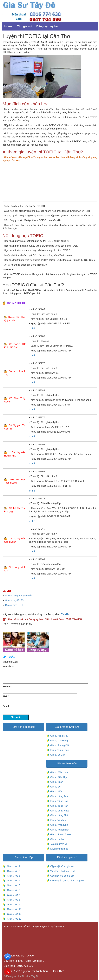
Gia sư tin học (57, 839)
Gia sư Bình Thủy (59, 750)
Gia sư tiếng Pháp (59, 815)
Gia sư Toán (56, 782)
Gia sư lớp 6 (13, 890)
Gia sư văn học (58, 820)
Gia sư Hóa (56, 791)
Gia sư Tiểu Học (58, 777)
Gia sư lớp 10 (14, 909)
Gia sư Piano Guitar (60, 834)
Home (8, 26)
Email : (6, 706)
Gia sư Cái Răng (58, 741)
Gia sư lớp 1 (13, 866)
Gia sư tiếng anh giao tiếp (19, 596)
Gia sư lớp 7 (13, 895)
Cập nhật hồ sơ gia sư (62, 866)
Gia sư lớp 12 (14, 919)
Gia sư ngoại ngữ (59, 830)
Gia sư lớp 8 (13, 900)
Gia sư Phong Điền (60, 745)
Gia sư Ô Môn (57, 755)
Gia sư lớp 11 (14, 914)
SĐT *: (6, 696)
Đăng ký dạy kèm (48, 26)
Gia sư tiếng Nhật (59, 811)
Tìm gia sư (24, 26)
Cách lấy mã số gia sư (62, 876)
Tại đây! (66, 614)
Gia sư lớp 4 (13, 881)
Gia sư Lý (55, 787)
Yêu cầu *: (8, 667)
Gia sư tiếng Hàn (59, 806)
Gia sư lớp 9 (13, 905)
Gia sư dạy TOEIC (15, 605)
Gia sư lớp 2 (13, 871)
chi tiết (32, 328)
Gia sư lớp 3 (13, 876)
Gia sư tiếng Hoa (59, 801)
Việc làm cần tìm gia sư (62, 871)
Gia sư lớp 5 (13, 885)
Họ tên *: (7, 687)
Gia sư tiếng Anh (58, 796)
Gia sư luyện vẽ (58, 844)
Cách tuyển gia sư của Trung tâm (67, 881)
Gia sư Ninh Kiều (59, 736)
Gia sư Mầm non (58, 772)
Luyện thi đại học (59, 849)
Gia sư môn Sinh (58, 825)
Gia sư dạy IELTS (14, 600)
